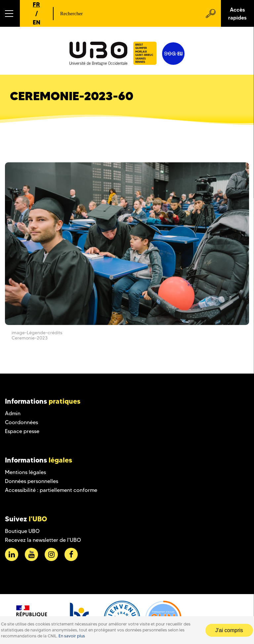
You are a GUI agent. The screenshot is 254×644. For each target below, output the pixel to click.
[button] (10, 13)
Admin (13, 413)
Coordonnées (21, 422)
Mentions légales (25, 472)
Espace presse (22, 431)
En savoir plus (72, 636)
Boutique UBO (22, 531)
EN (37, 22)
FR (36, 4)
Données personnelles (32, 481)
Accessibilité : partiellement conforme (51, 490)
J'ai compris (229, 630)
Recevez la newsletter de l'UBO (43, 540)
